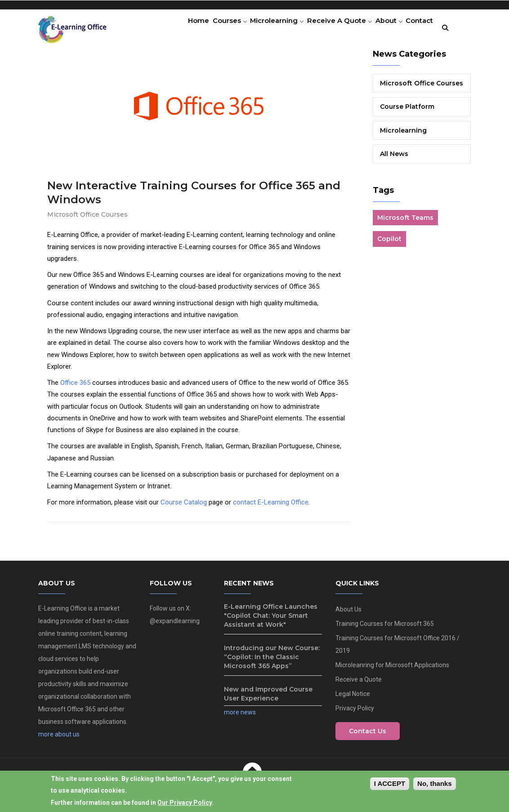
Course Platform (407, 111)
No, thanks (435, 785)
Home (176, 29)
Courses (212, 29)
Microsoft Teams (405, 221)
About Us (348, 613)
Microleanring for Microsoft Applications (392, 669)
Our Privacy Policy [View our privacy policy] (185, 804)
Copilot (389, 243)
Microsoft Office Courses (87, 218)
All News (394, 158)
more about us (59, 738)
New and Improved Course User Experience (268, 698)
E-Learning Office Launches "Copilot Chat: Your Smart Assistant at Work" (271, 620)
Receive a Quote (329, 29)
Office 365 (75, 387)
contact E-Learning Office (271, 506)
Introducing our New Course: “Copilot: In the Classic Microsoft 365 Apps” (272, 661)
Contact (417, 29)
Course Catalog (184, 506)
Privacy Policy (355, 712)
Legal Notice (353, 698)
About (381, 29)
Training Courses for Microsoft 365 (385, 628)
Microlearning (263, 29)
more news (240, 716)
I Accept (390, 785)
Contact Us (368, 735)
